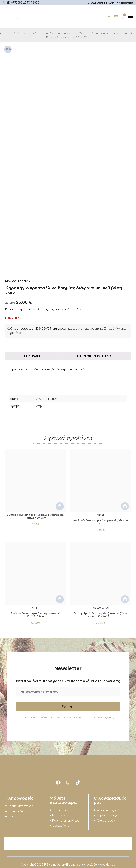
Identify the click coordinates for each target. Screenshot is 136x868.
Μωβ (39, 406)
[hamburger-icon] (130, 17)
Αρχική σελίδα (9, 33)
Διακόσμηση (42, 33)
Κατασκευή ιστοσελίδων (83, 864)
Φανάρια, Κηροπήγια (92, 33)
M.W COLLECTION (47, 399)
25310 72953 (31, 2)
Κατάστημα (26, 33)
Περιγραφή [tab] (32, 356)
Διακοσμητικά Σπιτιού (65, 33)
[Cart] (123, 17)
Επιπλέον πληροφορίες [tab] (95, 356)
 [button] (60, 506)
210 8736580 (14, 2)
